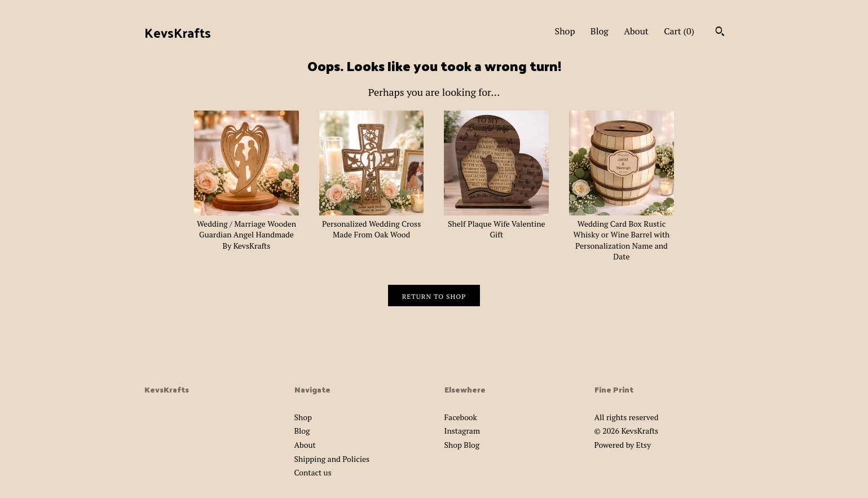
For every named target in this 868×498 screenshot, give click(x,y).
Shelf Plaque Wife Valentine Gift (496, 223)
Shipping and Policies (332, 459)
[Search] (720, 33)
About (636, 31)
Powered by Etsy (623, 445)
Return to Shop (434, 296)
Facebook (461, 417)
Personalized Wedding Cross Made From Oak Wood (372, 223)
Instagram (462, 431)
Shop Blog (462, 445)
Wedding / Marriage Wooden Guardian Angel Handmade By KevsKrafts (246, 229)
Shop (565, 31)
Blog (600, 31)
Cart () (679, 31)
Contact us (313, 472)
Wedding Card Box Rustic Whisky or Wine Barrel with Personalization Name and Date (622, 234)
